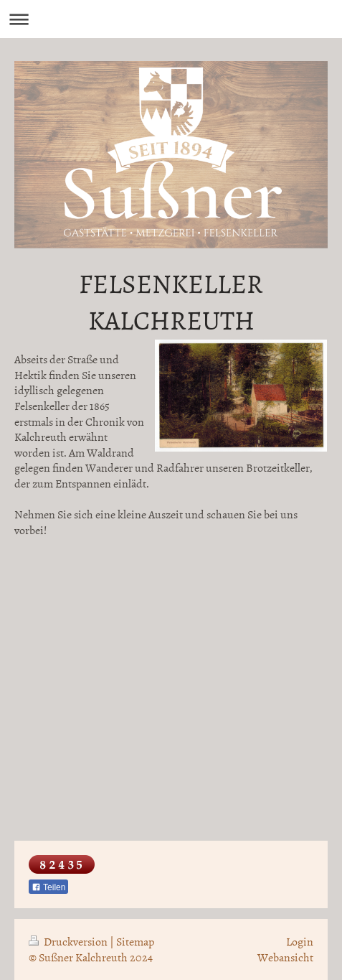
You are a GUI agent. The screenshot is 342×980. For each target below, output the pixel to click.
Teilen (48, 887)
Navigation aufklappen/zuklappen (171, 19)
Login (300, 941)
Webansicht (285, 957)
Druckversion (69, 941)
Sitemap (135, 941)
